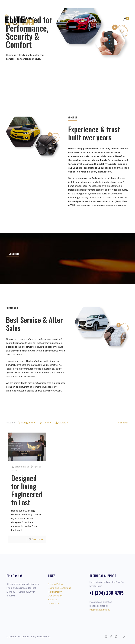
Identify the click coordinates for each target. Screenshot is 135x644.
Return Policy (55, 592)
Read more (38, 539)
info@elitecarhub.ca (100, 610)
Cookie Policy (55, 596)
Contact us (54, 603)
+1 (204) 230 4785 (107, 593)
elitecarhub (21, 467)
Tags (45, 423)
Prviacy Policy (55, 584)
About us (53, 600)
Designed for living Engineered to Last (27, 490)
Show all (123, 423)
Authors (62, 423)
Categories (27, 423)
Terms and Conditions (60, 588)
